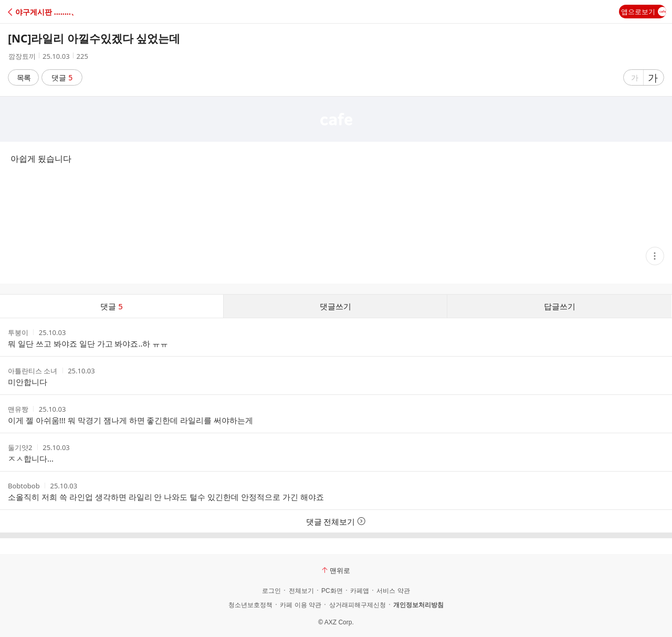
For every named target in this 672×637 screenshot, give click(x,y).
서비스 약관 (393, 591)
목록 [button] (24, 77)
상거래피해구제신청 (358, 605)
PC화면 (332, 591)
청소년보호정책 (250, 605)
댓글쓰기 (335, 306)
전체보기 (301, 591)
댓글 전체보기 (336, 521)
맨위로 (336, 570)
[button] (54, 12)
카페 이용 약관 (301, 605)
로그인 (271, 591)
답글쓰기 (560, 306)
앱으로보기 (644, 12)
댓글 (62, 77)
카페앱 (360, 591)
